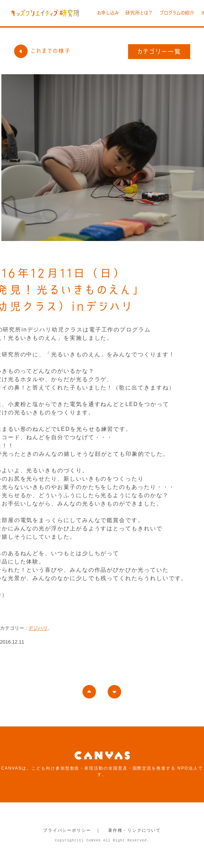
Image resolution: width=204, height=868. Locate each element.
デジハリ (38, 628)
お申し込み (108, 13)
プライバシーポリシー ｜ (72, 830)
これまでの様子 (42, 51)
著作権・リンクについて (134, 830)
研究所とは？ (139, 13)
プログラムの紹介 (177, 13)
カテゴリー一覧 (159, 51)
